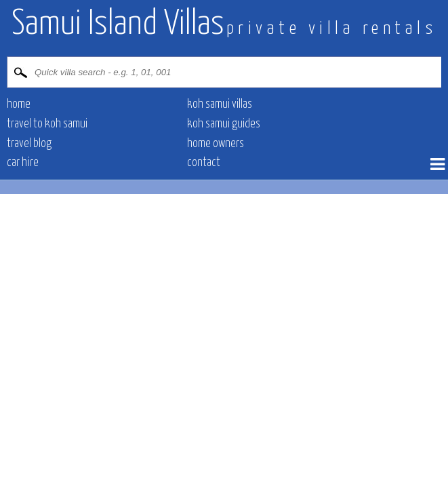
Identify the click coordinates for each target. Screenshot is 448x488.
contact (204, 163)
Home (19, 104)
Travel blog (29, 144)
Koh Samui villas (220, 104)
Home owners (216, 144)
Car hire (23, 163)
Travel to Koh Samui (47, 124)
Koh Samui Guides (224, 124)
